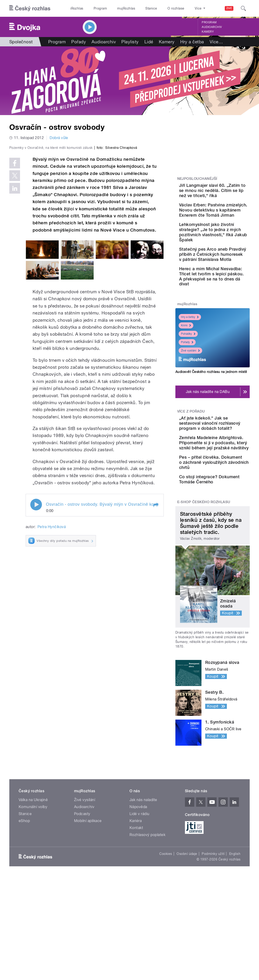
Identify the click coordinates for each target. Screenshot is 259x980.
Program (100, 8)
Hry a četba (192, 42)
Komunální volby (33, 895)
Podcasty (82, 902)
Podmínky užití (213, 942)
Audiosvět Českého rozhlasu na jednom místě (211, 423)
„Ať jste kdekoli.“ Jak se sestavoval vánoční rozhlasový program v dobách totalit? (227, 477)
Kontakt (136, 916)
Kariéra (136, 909)
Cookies (166, 942)
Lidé (149, 42)
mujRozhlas (126, 8)
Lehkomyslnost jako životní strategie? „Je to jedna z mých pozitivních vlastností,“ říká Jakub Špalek (227, 258)
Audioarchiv (212, 27)
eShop (24, 909)
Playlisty (130, 42)
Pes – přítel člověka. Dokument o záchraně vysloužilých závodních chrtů (226, 539)
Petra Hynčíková (52, 614)
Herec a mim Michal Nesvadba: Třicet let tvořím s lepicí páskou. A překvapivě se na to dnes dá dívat (227, 322)
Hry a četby (190, 368)
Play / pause (36, 591)
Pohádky (188, 385)
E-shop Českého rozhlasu (204, 591)
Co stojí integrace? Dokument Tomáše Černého (224, 564)
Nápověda (138, 895)
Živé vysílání (190, 402)
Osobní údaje (187, 942)
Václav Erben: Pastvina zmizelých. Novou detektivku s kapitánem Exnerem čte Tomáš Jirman (227, 225)
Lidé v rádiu (140, 902)
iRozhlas (77, 8)
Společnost (21, 42)
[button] (156, 592)
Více (216, 42)
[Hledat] (243, 8)
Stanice (151, 8)
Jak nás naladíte (143, 888)
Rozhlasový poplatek (147, 923)
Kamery (208, 32)
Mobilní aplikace (88, 909)
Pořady (79, 42)
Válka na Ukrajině (33, 888)
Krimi (186, 377)
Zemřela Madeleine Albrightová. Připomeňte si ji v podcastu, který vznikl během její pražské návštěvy (224, 507)
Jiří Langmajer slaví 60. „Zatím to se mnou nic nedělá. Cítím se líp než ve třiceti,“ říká (225, 196)
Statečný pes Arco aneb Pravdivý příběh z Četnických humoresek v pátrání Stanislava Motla (227, 290)
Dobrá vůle (59, 138)
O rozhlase (176, 8)
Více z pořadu (191, 463)
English (235, 942)
